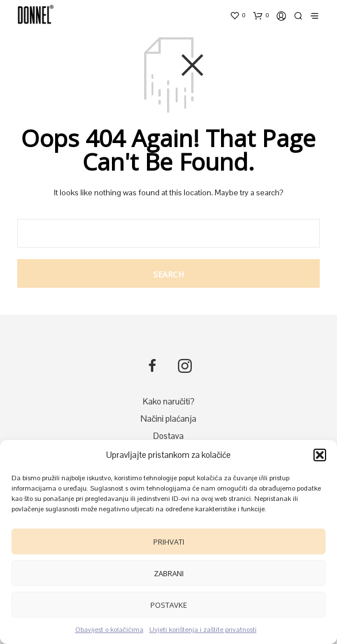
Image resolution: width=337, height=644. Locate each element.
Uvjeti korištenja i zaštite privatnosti (203, 630)
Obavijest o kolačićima (109, 630)
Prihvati (169, 542)
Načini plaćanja (168, 419)
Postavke (169, 605)
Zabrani (169, 573)
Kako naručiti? (169, 401)
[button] (320, 455)
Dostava (168, 436)
